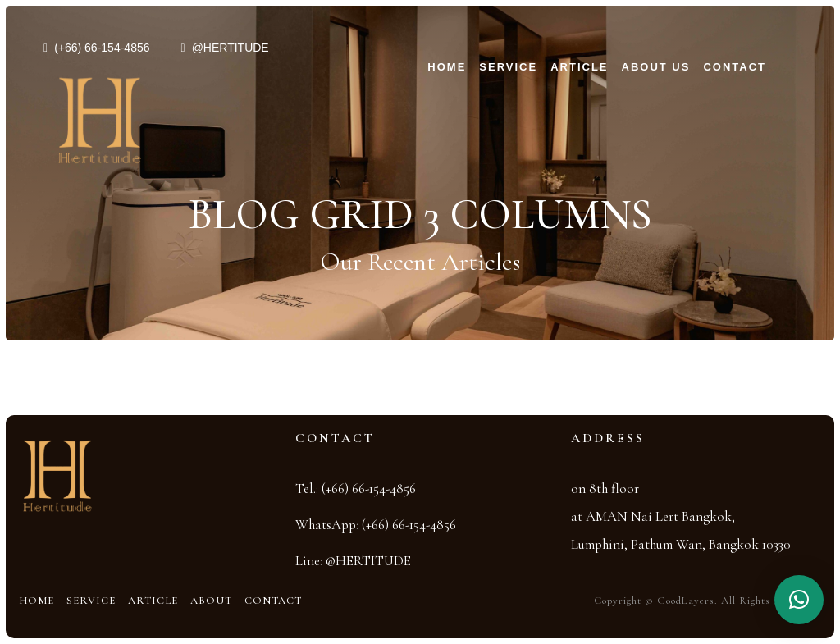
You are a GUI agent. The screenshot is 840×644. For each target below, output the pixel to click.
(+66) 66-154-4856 (102, 48)
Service (508, 67)
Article (579, 67)
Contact (735, 67)
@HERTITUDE (231, 48)
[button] (799, 600)
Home (447, 67)
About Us (656, 67)
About (211, 601)
